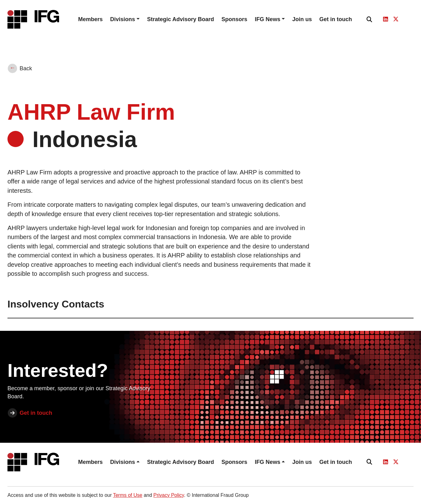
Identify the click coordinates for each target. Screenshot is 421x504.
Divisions (123, 19)
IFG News (267, 19)
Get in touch (336, 19)
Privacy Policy (169, 495)
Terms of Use (127, 495)
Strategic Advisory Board (180, 19)
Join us (302, 19)
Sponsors (234, 19)
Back (26, 68)
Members (90, 19)
